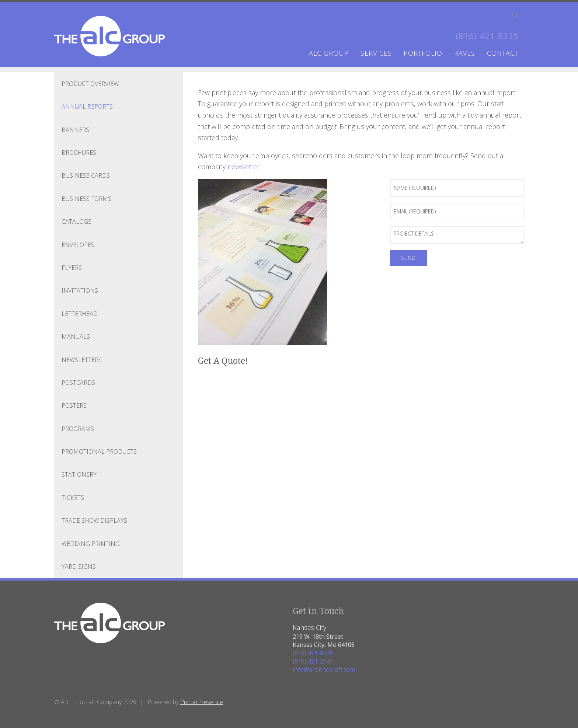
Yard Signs (79, 567)
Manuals (76, 337)
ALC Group (329, 53)
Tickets (73, 498)
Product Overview (90, 84)
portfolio (423, 53)
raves (465, 53)
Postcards (78, 383)
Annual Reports (87, 107)
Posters (74, 405)
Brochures (79, 153)
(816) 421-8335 (485, 36)
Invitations (80, 290)
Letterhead (80, 314)
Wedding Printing (91, 544)
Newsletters (82, 359)
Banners (75, 130)
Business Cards (86, 175)
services (376, 53)
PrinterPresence (202, 702)
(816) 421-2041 (313, 661)
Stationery (79, 474)
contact (503, 53)
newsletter (243, 167)
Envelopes (78, 245)
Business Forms (86, 199)
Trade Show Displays (94, 520)
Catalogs (76, 222)
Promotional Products (99, 452)
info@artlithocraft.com (324, 669)
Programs (78, 429)
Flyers (72, 268)
